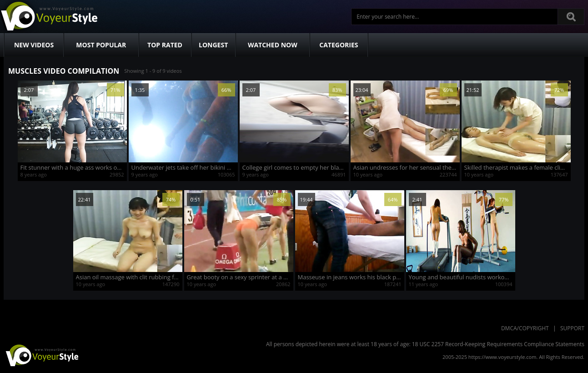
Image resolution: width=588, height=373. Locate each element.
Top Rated (165, 45)
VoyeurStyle (41, 355)
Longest (213, 45)
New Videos (34, 45)
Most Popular (101, 45)
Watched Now (273, 45)
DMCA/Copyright (525, 328)
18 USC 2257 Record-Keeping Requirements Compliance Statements (498, 344)
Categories (339, 45)
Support (572, 328)
